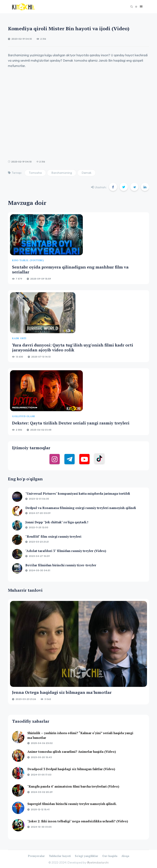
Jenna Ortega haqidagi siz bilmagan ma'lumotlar (62, 692)
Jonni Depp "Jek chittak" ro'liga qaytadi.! (57, 522)
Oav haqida (110, 856)
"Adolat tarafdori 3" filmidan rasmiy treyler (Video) (66, 551)
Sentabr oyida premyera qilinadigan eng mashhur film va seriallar (70, 269)
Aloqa (125, 856)
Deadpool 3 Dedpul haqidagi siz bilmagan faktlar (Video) (71, 769)
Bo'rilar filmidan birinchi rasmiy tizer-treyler (61, 565)
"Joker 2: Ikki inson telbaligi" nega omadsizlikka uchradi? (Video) (78, 821)
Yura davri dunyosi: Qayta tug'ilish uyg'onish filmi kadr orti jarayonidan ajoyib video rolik (73, 347)
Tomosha (35, 173)
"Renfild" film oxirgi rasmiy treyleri (53, 536)
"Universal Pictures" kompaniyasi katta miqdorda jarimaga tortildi (78, 493)
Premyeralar (36, 856)
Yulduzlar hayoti (60, 856)
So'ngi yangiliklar (86, 856)
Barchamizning (62, 173)
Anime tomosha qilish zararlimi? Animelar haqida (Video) (72, 752)
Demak (86, 173)
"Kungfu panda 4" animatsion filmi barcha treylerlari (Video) (73, 786)
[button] (140, 7)
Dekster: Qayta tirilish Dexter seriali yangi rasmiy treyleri (71, 423)
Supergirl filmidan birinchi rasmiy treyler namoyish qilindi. (72, 804)
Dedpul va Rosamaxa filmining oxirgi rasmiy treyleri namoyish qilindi (81, 508)
